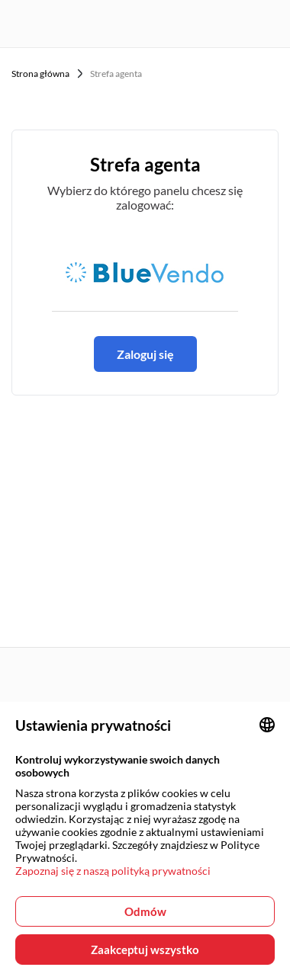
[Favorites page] (240, 24)
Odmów (145, 911)
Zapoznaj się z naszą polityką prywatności (113, 871)
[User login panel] (210, 24)
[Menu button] (269, 24)
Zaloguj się (145, 354)
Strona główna (40, 74)
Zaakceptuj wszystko (145, 950)
